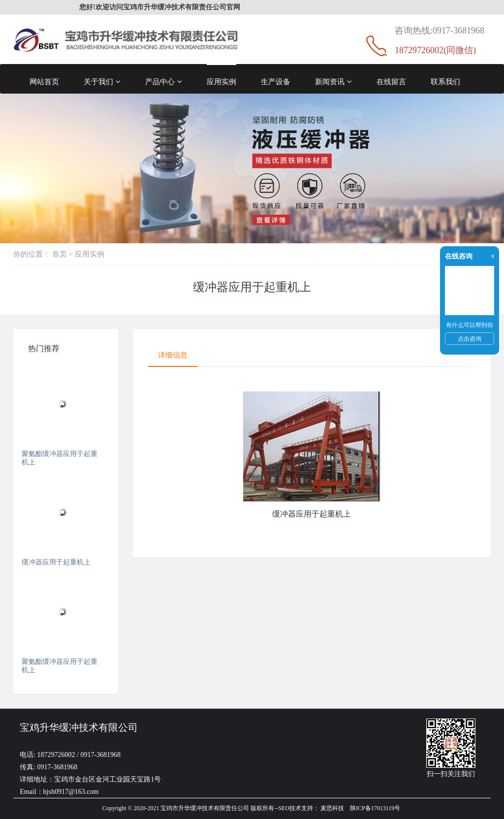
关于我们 (102, 82)
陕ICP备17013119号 (375, 808)
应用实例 (221, 82)
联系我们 (445, 82)
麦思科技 (332, 808)
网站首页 (44, 82)
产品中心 (164, 82)
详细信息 (173, 355)
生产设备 (276, 82)
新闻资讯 (333, 82)
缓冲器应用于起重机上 (56, 562)
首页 (60, 254)
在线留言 (391, 82)
